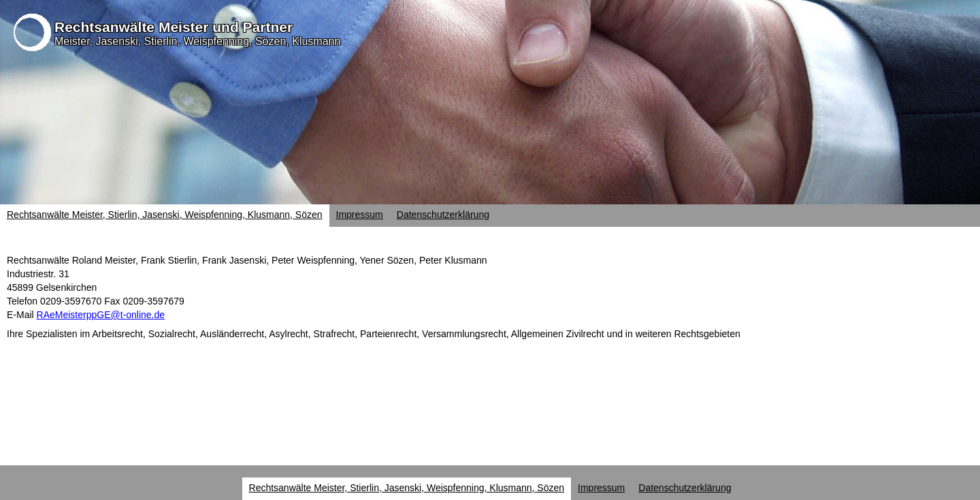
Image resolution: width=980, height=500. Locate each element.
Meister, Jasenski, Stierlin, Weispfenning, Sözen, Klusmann (197, 41)
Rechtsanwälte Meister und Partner (174, 27)
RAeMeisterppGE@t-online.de (101, 315)
